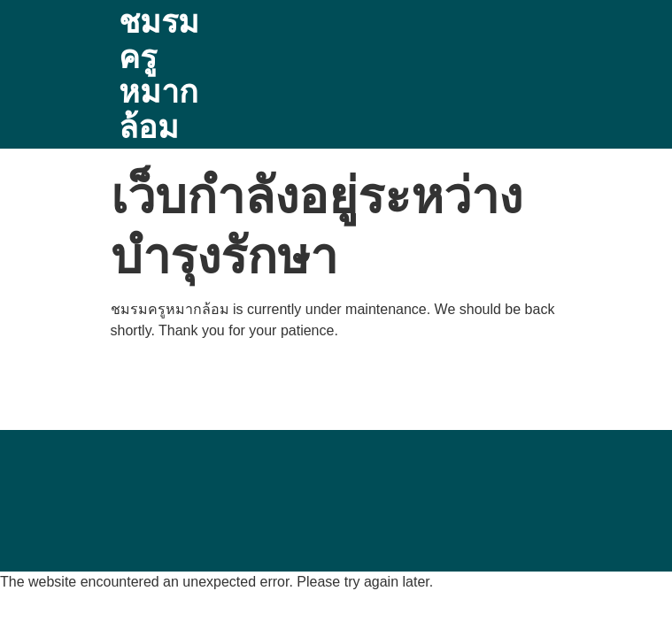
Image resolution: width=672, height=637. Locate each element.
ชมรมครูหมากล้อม (159, 74)
